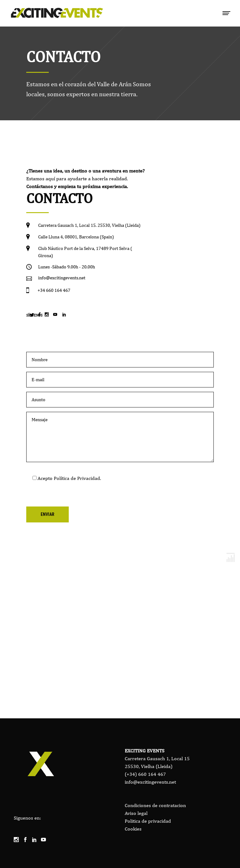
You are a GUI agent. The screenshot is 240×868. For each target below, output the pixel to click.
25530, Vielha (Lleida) (149, 766)
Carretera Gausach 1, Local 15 (157, 758)
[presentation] (74, 494)
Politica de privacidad (148, 821)
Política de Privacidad (77, 478)
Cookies (133, 829)
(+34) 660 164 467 (145, 774)
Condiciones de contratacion (155, 805)
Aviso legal (136, 813)
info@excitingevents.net (150, 782)
